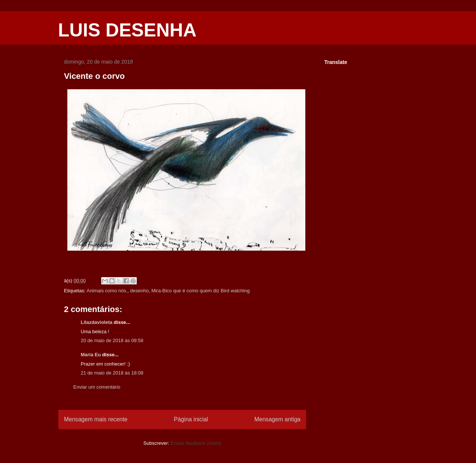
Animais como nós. (107, 291)
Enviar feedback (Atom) (196, 443)
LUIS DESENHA (127, 30)
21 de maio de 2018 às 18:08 (112, 373)
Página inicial (191, 419)
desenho (139, 291)
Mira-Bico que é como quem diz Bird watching (200, 291)
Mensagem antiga (277, 419)
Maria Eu (91, 355)
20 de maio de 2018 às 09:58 (112, 340)
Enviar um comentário (97, 387)
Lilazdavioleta (97, 322)
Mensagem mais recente (96, 419)
